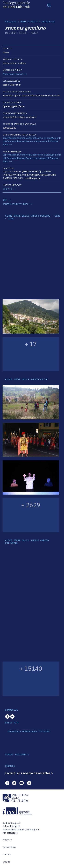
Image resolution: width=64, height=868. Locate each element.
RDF (5, 200)
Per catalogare (10, 833)
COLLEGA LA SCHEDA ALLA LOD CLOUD (29, 731)
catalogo (11, 22)
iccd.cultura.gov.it (12, 823)
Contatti (7, 855)
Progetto (7, 840)
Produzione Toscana (13, 74)
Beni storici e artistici (38, 22)
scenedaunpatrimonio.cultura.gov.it (21, 830)
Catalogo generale (16, 5)
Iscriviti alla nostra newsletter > (29, 773)
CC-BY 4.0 (8, 189)
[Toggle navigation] (49, 5)
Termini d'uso (9, 847)
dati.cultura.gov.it (11, 826)
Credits (6, 862)
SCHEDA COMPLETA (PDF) (15, 204)
